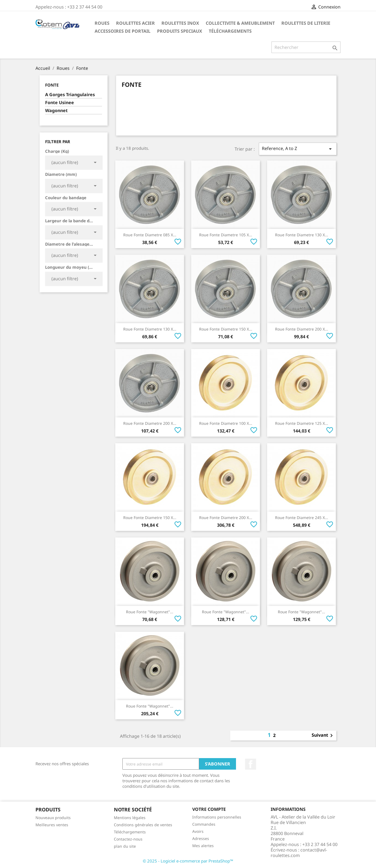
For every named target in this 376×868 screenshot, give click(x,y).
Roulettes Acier (135, 23)
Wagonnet (56, 111)
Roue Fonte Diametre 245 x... (302, 518)
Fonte (52, 85)
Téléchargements (230, 31)
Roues (102, 23)
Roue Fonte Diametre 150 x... (226, 329)
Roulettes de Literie (306, 23)
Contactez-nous (128, 839)
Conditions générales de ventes (143, 825)
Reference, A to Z (298, 149)
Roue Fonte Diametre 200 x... (302, 329)
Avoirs (198, 831)
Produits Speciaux (180, 31)
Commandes (204, 824)
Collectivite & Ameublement (240, 23)
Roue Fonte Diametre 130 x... (302, 235)
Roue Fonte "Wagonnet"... (150, 612)
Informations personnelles (217, 817)
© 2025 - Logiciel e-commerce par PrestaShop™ (188, 861)
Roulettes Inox (180, 23)
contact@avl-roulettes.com (299, 853)
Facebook (251, 764)
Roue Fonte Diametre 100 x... (226, 423)
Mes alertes (203, 846)
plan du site (125, 846)
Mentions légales (130, 818)
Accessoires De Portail (123, 31)
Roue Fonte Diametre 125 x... (302, 423)
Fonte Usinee (60, 103)
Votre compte (209, 809)
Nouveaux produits (53, 818)
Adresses (201, 838)
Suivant (323, 736)
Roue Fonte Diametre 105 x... (226, 235)
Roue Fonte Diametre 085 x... (150, 235)
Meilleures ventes (52, 825)
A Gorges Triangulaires (70, 95)
